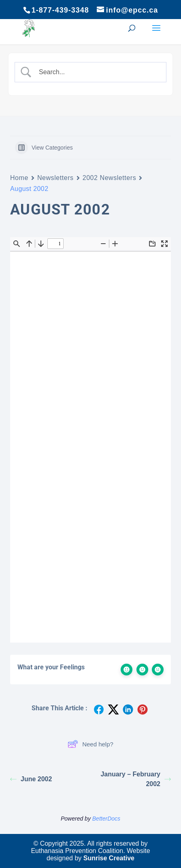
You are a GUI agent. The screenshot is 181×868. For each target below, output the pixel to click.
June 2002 (31, 779)
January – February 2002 (136, 779)
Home (19, 178)
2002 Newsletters (110, 178)
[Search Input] (97, 72)
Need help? (90, 744)
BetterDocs (106, 819)
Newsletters (55, 178)
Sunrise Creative (109, 858)
